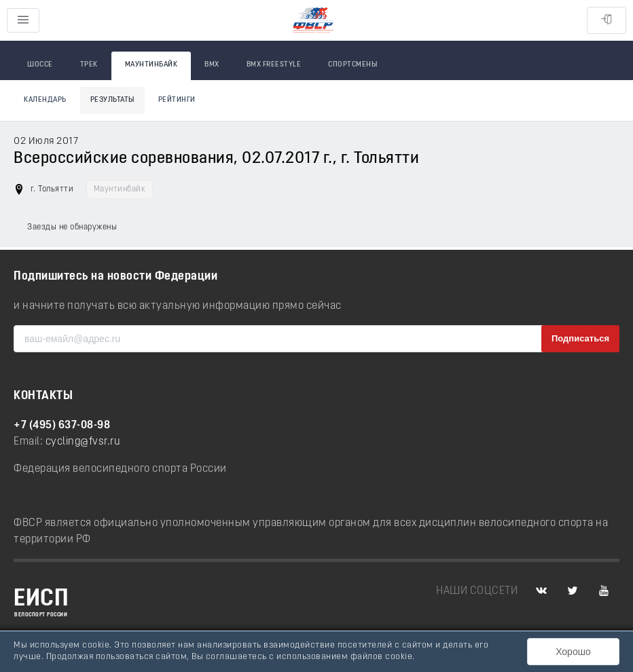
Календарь (45, 100)
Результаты (112, 100)
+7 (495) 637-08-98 (62, 426)
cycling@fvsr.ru (83, 442)
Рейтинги (177, 100)
